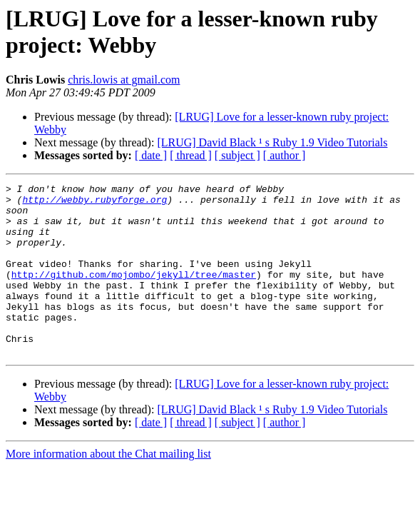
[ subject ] (237, 155)
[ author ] (285, 155)
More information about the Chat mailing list (108, 488)
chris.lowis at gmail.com (124, 80)
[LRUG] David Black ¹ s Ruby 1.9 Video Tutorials (272, 142)
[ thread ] (191, 155)
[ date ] (151, 155)
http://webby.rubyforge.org (94, 203)
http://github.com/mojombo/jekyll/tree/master (134, 293)
